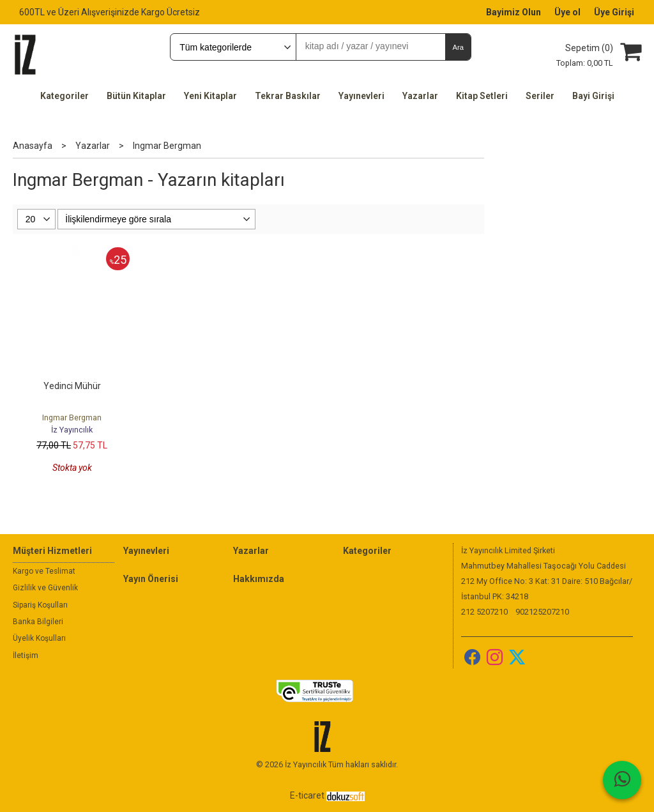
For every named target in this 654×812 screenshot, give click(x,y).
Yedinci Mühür (72, 386)
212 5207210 (484, 612)
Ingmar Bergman (72, 417)
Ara (458, 47)
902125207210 (542, 612)
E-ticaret (307, 795)
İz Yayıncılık (72, 430)
